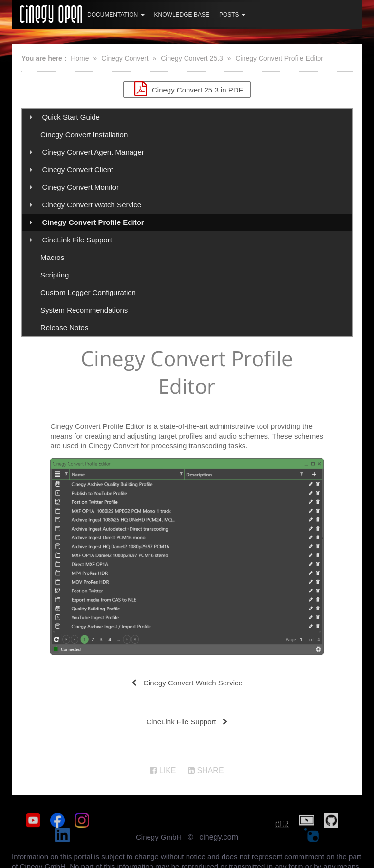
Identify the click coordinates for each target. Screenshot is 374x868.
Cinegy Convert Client (77, 170)
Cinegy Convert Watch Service (92, 205)
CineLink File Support (77, 240)
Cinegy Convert (125, 58)
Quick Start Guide (71, 117)
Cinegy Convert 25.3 (192, 58)
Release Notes (64, 327)
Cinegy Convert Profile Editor (279, 58)
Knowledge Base (182, 15)
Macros (52, 257)
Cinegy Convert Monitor (80, 187)
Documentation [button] (116, 15)
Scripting (55, 275)
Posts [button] (232, 15)
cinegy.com (219, 826)
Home (80, 58)
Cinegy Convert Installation (84, 135)
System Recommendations (84, 310)
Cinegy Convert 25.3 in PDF (187, 89)
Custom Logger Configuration (88, 292)
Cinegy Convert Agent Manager (93, 152)
